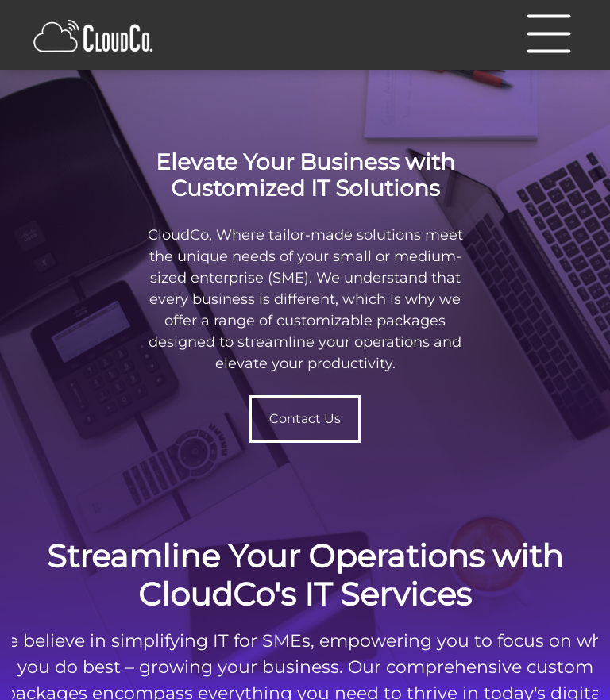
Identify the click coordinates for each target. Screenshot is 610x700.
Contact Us (305, 419)
